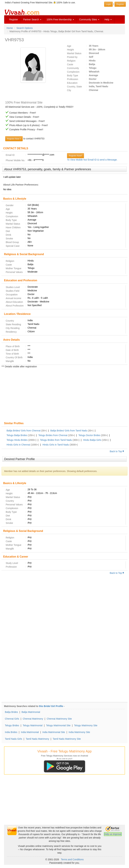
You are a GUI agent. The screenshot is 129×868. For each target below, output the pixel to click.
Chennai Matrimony (33, 719)
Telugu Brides (12, 725)
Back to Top (117, 451)
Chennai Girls (12, 719)
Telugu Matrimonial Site (58, 725)
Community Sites (89, 19)
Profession (73, 79)
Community (73, 68)
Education (72, 83)
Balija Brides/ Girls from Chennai (24, 431)
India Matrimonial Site (54, 732)
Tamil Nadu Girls (14, 739)
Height (70, 50)
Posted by (72, 57)
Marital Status (74, 53)
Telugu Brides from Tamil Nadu (56, 440)
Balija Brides (11, 712)
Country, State (74, 87)
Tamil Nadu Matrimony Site (67, 739)
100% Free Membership (60, 19)
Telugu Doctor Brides (89, 435)
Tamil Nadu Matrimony (37, 739)
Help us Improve (113, 834)
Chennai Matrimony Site (59, 719)
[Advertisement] (64, 395)
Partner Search (32, 19)
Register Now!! (76, 156)
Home (10, 28)
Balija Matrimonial (31, 712)
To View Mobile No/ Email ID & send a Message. (92, 160)
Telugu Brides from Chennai (53, 435)
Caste (70, 64)
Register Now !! (14, 139)
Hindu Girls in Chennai (18, 445)
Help (108, 19)
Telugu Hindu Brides (17, 440)
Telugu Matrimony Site (86, 725)
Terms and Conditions (72, 859)
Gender (10, 205)
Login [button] (108, 4)
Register (14, 19)
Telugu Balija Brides (17, 435)
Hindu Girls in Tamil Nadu (56, 445)
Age (69, 46)
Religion (71, 61)
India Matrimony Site (79, 732)
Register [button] (120, 4)
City (69, 90)
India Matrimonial (30, 732)
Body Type (73, 75)
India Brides (11, 732)
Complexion (73, 72)
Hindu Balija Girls (92, 440)
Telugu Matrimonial (33, 725)
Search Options (25, 28)
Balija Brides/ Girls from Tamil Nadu (69, 431)
